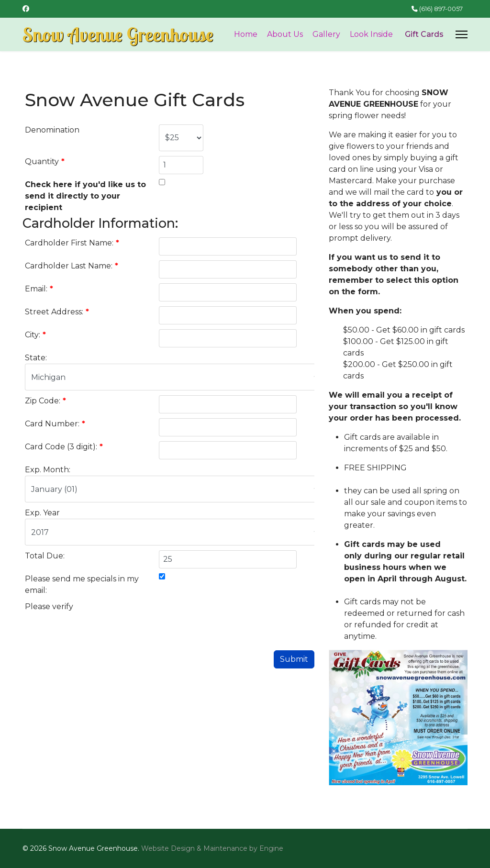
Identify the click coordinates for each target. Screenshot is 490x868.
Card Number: (55, 424)
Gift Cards (424, 34)
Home (246, 34)
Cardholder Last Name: (72, 266)
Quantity (45, 161)
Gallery (326, 34)
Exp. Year (42, 513)
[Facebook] (26, 9)
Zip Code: (45, 401)
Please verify (49, 606)
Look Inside (371, 34)
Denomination (52, 130)
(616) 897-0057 (441, 9)
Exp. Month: (48, 470)
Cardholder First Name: (72, 243)
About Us (285, 34)
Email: (39, 289)
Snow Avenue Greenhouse (118, 34)
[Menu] (462, 34)
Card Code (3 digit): (64, 447)
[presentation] (232, 620)
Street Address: (57, 312)
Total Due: (45, 556)
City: (35, 335)
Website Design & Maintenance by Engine (212, 848)
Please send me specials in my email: (82, 584)
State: (36, 358)
